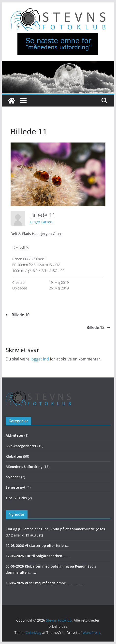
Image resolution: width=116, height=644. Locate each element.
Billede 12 (98, 327)
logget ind (40, 359)
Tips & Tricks (16, 498)
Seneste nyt (16, 487)
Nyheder (13, 477)
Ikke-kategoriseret (21, 446)
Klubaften (14, 456)
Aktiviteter (14, 435)
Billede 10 (18, 315)
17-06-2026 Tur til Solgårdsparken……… (38, 556)
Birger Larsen (41, 222)
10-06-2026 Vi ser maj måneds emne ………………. (45, 583)
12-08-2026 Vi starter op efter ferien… (37, 546)
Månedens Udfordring (24, 467)
